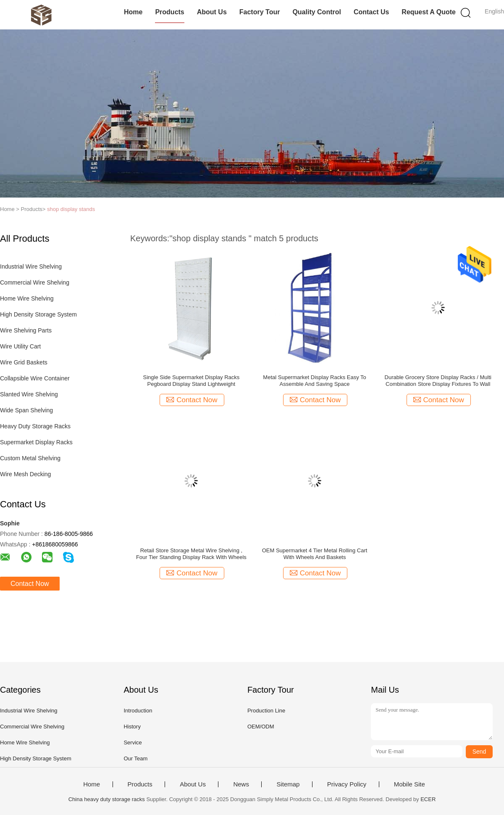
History (132, 727)
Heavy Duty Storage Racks (35, 426)
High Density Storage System (38, 314)
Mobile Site (409, 784)
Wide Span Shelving (26, 410)
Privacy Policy (347, 784)
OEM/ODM (261, 727)
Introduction (138, 711)
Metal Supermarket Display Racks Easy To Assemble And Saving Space (314, 381)
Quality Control (317, 12)
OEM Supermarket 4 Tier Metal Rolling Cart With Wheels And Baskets (315, 554)
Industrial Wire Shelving (31, 266)
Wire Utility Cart (20, 346)
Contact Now (30, 584)
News (241, 784)
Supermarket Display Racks (36, 442)
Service (133, 742)
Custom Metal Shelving (30, 458)
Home (133, 12)
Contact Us (371, 12)
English (494, 11)
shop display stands (71, 209)
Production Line (266, 711)
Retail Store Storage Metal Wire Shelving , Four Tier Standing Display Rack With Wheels (191, 554)
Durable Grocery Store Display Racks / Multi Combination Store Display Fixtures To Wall (438, 381)
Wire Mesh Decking (25, 474)
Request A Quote (429, 12)
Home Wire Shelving (27, 298)
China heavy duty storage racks (107, 799)
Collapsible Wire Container (35, 378)
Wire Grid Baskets (24, 362)
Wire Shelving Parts (26, 330)
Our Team (135, 758)
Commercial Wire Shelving (35, 282)
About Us (212, 12)
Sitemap (288, 784)
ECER (428, 799)
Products (169, 12)
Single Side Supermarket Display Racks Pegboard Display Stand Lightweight (192, 381)
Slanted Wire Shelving (29, 394)
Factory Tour (260, 12)
